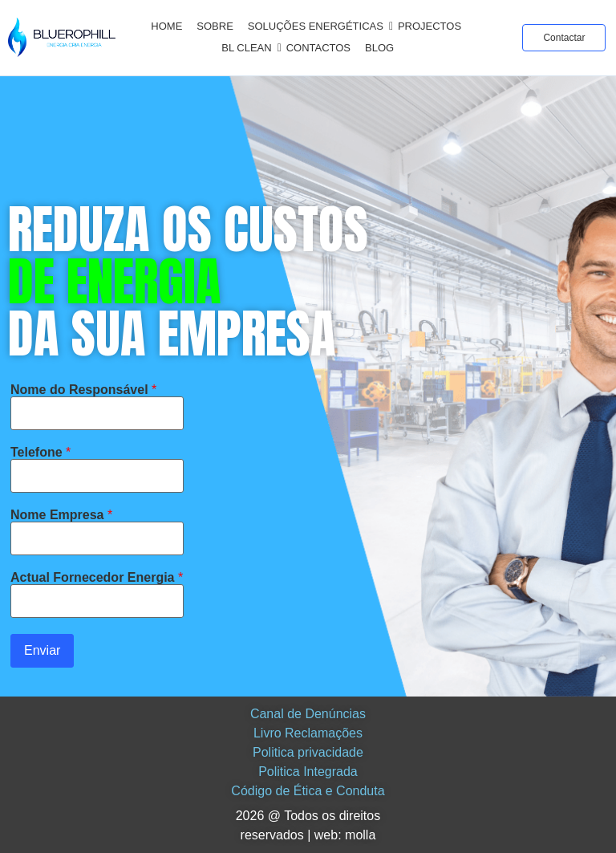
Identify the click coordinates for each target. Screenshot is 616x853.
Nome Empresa (61, 515)
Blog (379, 48)
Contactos (318, 48)
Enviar (42, 650)
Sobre (215, 26)
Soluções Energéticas (318, 26)
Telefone (41, 453)
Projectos (430, 26)
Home (166, 26)
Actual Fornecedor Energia (97, 578)
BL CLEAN (249, 48)
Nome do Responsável (83, 390)
